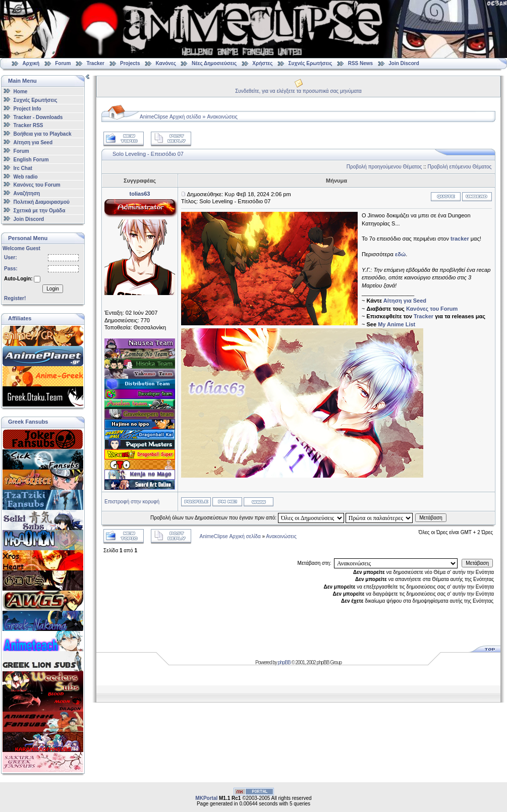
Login (52, 289)
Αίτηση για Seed (33, 142)
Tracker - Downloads (38, 117)
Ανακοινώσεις (222, 117)
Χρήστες (262, 63)
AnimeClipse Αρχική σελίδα (170, 117)
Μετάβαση (431, 518)
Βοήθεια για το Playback (43, 134)
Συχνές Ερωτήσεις (311, 63)
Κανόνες (166, 63)
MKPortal (206, 798)
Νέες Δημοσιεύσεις (214, 63)
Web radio (26, 176)
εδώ (400, 254)
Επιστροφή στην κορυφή (132, 502)
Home (21, 92)
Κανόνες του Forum (37, 185)
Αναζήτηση (27, 193)
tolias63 (140, 194)
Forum (63, 63)
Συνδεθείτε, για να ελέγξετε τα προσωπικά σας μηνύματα (298, 91)
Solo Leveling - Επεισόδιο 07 (148, 154)
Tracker (95, 63)
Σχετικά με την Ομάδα (40, 211)
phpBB (284, 662)
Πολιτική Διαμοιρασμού (42, 202)
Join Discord (404, 63)
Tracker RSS (29, 125)
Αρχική (31, 63)
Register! (15, 298)
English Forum (31, 160)
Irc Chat (23, 168)
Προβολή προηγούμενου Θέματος (384, 167)
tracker (460, 239)
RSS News (360, 63)
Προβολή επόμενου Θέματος (460, 167)
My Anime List (397, 324)
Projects (130, 63)
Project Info (27, 109)
